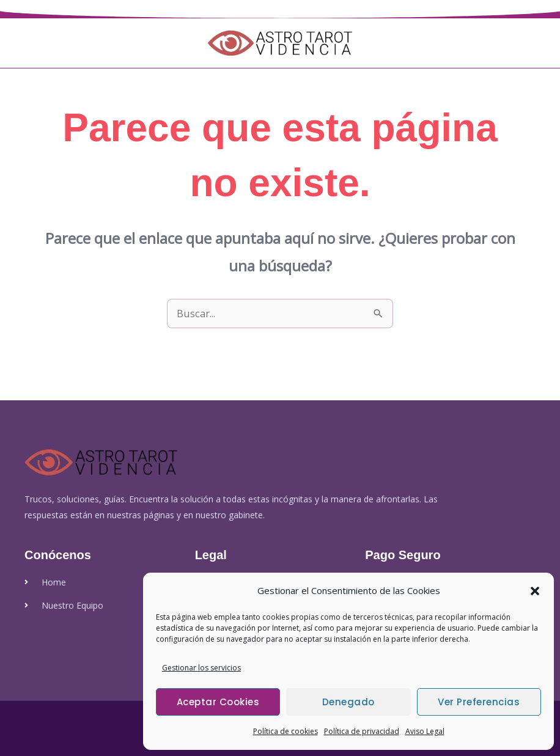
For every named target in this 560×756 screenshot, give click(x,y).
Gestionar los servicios (201, 668)
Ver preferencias (479, 702)
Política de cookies (286, 731)
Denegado (348, 702)
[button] (535, 591)
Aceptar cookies (218, 702)
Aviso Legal (425, 731)
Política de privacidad (362, 731)
